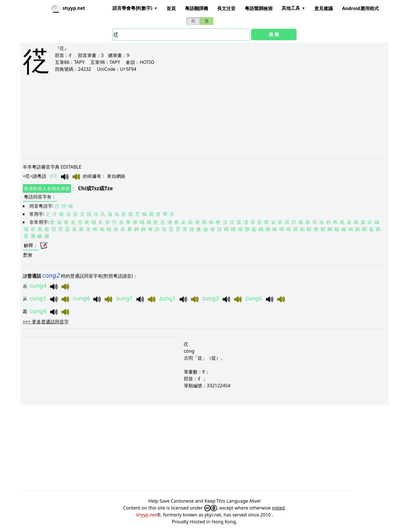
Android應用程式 (360, 8)
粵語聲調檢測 (259, 8)
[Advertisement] (195, 121)
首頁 (171, 8)
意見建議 (324, 8)
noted (278, 508)
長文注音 (226, 8)
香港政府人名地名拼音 (47, 188)
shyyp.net (146, 515)
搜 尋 (274, 35)
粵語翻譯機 (196, 8)
